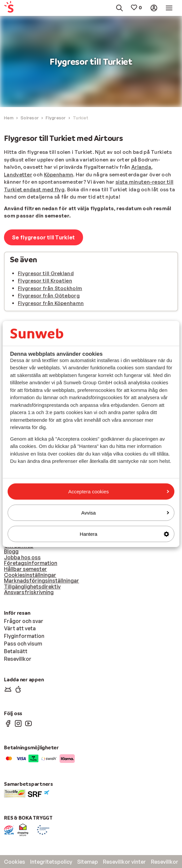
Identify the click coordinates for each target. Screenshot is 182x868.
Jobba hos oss (22, 557)
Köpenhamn (59, 175)
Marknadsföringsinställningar (42, 581)
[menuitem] (15, 8)
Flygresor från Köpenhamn (51, 303)
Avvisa (125, 513)
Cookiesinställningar (30, 575)
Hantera (124, 534)
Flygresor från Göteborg (49, 296)
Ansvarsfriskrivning (29, 592)
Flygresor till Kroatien (45, 281)
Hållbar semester (25, 569)
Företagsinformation (31, 563)
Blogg (11, 551)
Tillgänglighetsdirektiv (32, 587)
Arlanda (141, 167)
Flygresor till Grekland (46, 273)
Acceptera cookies (119, 491)
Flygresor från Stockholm (50, 288)
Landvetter (18, 175)
